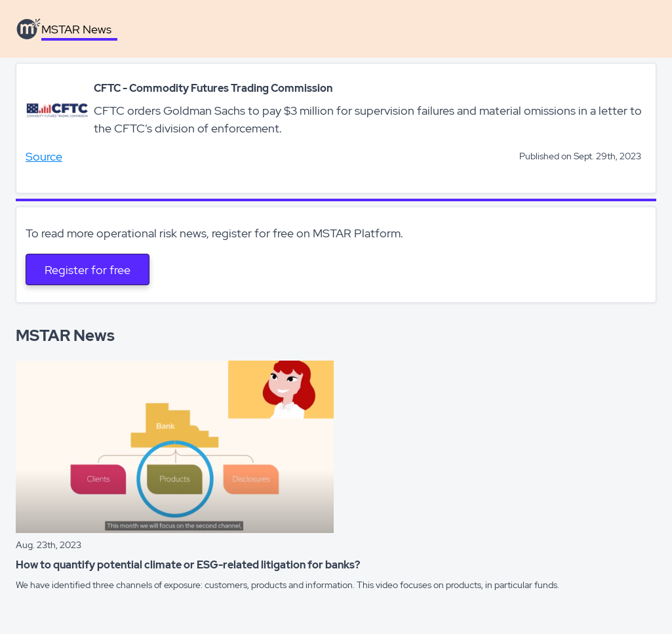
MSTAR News (76, 29)
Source (44, 156)
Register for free (88, 270)
